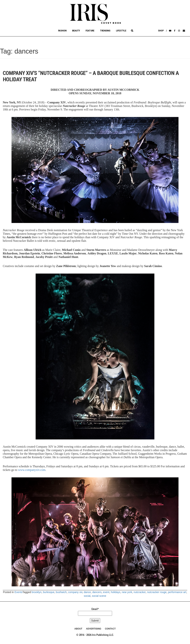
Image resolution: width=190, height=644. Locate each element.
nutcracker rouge (157, 592)
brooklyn (37, 592)
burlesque (49, 592)
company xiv (75, 592)
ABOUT (78, 629)
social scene (99, 596)
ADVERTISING (94, 629)
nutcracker (140, 592)
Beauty (76, 31)
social (87, 596)
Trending (105, 31)
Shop (161, 31)
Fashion (62, 31)
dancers (97, 592)
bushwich (61, 592)
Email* (95, 612)
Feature (90, 31)
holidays (116, 592)
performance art (177, 592)
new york (127, 592)
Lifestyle (121, 31)
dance (87, 592)
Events (18, 592)
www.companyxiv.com (32, 470)
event (106, 592)
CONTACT (110, 629)
